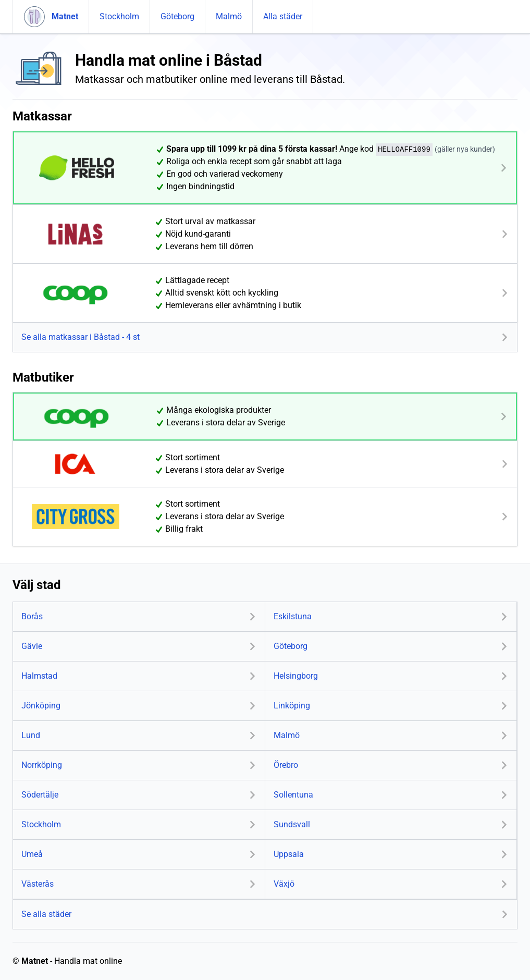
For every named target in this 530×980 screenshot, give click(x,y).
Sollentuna (293, 795)
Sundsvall (292, 824)
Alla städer (283, 16)
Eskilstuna (293, 616)
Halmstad (39, 676)
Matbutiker (43, 377)
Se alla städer (46, 914)
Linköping (292, 706)
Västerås (38, 884)
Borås (32, 616)
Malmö (229, 16)
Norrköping (42, 765)
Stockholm (119, 16)
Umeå (32, 854)
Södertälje (40, 795)
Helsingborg (296, 676)
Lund (31, 735)
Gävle (32, 646)
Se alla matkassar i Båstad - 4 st (81, 337)
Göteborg (177, 16)
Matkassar (42, 116)
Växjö (284, 884)
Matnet (35, 961)
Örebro (286, 765)
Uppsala (289, 854)
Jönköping (41, 706)
